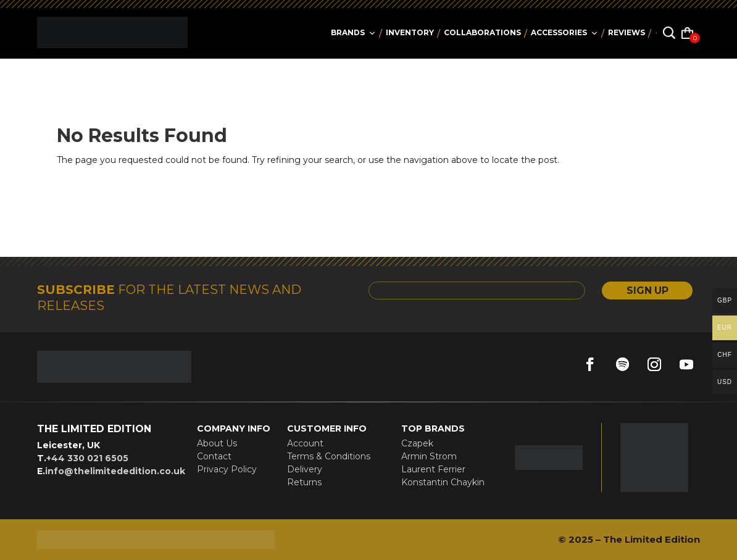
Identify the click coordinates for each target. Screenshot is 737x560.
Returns (304, 482)
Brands (353, 32)
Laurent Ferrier (433, 469)
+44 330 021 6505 (87, 458)
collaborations (482, 32)
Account (305, 443)
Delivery (305, 469)
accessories (564, 32)
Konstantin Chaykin (443, 482)
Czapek (417, 443)
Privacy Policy (227, 469)
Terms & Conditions (329, 456)
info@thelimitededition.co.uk (115, 471)
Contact (214, 456)
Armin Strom (429, 456)
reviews (627, 32)
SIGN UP (647, 290)
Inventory (410, 32)
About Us (217, 443)
